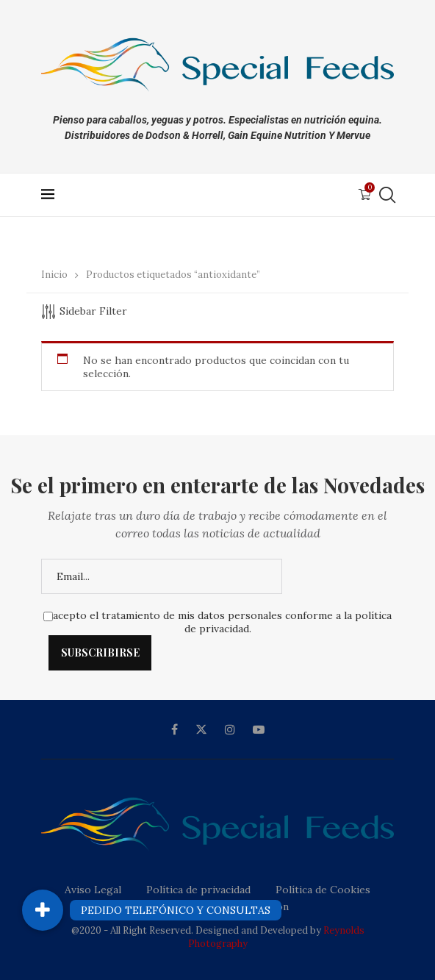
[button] (43, 910)
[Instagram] (230, 729)
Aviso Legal (93, 890)
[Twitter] (201, 729)
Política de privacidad (198, 890)
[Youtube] (259, 729)
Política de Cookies (323, 890)
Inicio (54, 275)
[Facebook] (175, 729)
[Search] (387, 195)
